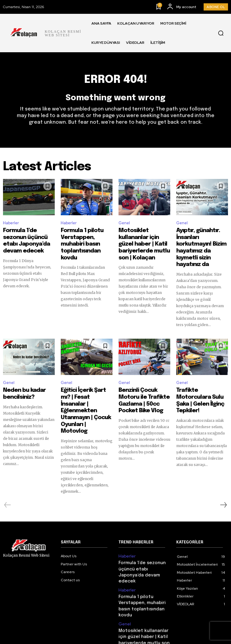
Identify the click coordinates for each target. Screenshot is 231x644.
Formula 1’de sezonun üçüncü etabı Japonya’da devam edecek (26, 241)
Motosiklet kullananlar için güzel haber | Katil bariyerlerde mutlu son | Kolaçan (144, 241)
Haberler (11, 226)
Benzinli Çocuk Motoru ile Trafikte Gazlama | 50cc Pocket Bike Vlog (143, 384)
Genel (124, 226)
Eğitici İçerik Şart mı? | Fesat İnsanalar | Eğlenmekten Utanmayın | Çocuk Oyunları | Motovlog (84, 390)
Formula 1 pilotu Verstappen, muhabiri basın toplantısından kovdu (83, 241)
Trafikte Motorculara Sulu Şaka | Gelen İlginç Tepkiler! (200, 384)
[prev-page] (8, 473)
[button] (221, 33)
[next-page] (223, 473)
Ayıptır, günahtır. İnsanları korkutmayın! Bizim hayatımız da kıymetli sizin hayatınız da (200, 243)
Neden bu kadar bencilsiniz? (20, 382)
